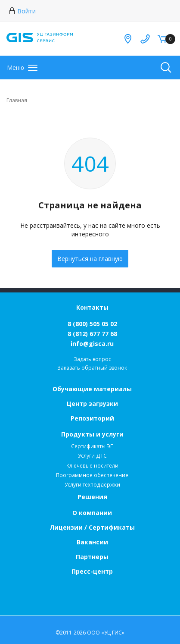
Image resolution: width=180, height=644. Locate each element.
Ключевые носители (92, 466)
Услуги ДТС (92, 456)
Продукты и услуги (92, 434)
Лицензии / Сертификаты (92, 527)
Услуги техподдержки (92, 485)
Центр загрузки (92, 404)
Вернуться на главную (90, 259)
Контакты (92, 307)
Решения (92, 497)
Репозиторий (92, 418)
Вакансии (92, 542)
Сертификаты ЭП (92, 446)
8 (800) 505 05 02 (92, 324)
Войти (22, 11)
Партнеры (92, 557)
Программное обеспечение (92, 475)
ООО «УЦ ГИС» (106, 633)
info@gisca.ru (92, 344)
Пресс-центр (92, 571)
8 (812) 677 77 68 (92, 334)
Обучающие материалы (92, 389)
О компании (92, 513)
